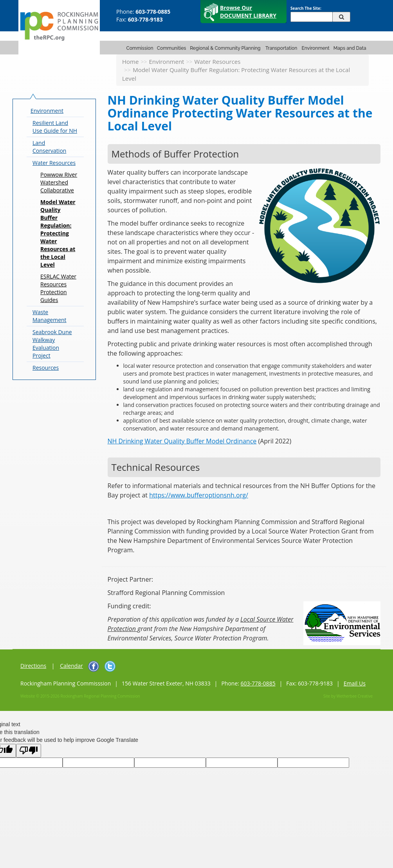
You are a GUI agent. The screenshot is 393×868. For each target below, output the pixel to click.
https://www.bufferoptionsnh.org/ (199, 495)
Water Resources (217, 61)
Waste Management (50, 316)
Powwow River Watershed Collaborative (59, 182)
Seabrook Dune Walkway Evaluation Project (52, 344)
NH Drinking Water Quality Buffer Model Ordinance (182, 441)
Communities (172, 48)
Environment (316, 48)
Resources (46, 368)
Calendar (71, 666)
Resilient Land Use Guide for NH (55, 127)
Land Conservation (49, 147)
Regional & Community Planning (225, 48)
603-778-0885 (258, 683)
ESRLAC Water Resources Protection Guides (58, 288)
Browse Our (248, 12)
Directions (33, 666)
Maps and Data (350, 48)
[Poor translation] (29, 751)
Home (130, 61)
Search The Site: (306, 8)
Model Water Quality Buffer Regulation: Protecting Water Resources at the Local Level (58, 233)
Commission (140, 48)
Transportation (281, 48)
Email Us (355, 683)
